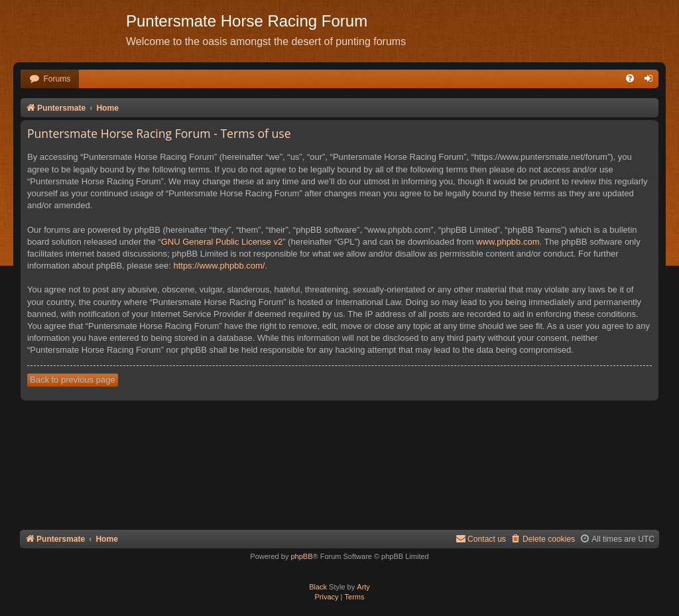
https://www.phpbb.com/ (219, 266)
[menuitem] (50, 79)
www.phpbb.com (508, 242)
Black (318, 587)
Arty (363, 587)
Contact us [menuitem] (481, 539)
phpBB (301, 556)
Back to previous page (73, 380)
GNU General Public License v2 (222, 242)
